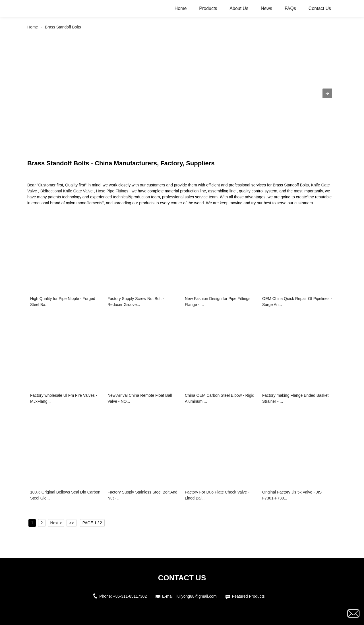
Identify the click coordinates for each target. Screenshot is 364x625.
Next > (56, 523)
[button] (327, 93)
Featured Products (248, 596)
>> (71, 523)
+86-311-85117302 (130, 596)
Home (181, 8)
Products (208, 8)
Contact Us (320, 8)
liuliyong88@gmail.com (196, 596)
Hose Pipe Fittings (112, 191)
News (266, 8)
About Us (239, 8)
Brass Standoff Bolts (63, 27)
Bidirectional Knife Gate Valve (67, 191)
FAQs (290, 8)
